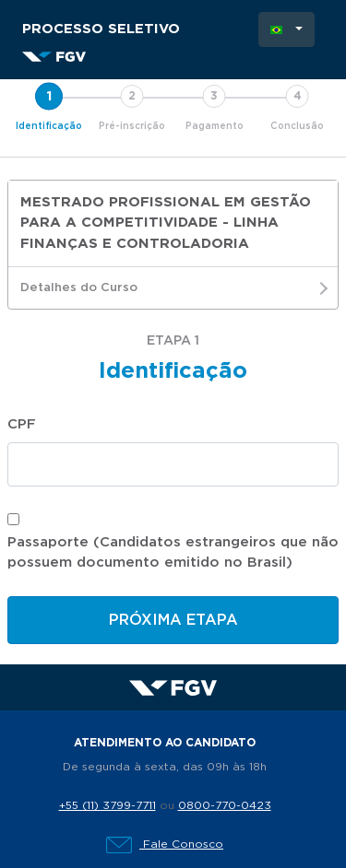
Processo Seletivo (101, 29)
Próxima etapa (173, 620)
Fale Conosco (165, 844)
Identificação (49, 126)
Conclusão (297, 126)
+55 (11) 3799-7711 (107, 805)
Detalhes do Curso (173, 288)
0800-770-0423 (225, 805)
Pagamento (215, 126)
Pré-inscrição (132, 126)
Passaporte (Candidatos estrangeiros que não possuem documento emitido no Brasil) (173, 553)
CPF (22, 424)
